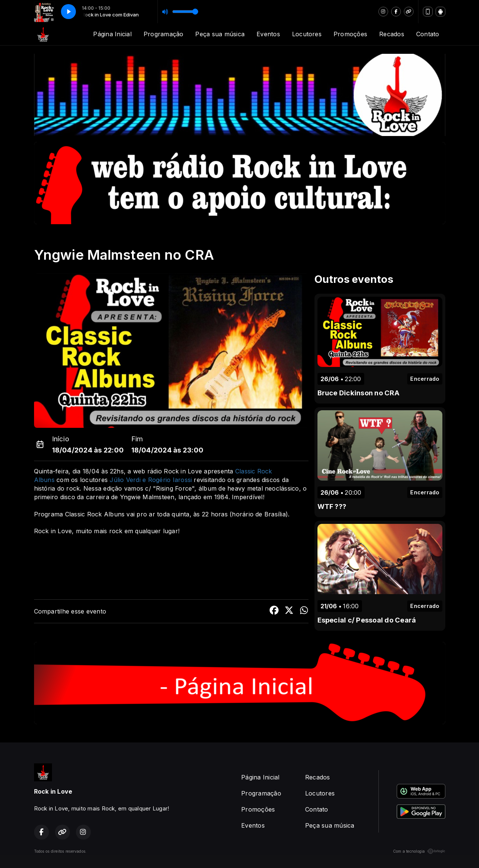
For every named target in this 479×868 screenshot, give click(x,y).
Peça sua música (220, 34)
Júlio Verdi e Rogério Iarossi (151, 480)
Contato (428, 34)
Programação (164, 34)
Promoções (350, 34)
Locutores (307, 34)
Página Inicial (112, 34)
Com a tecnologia (419, 851)
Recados (392, 34)
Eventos (268, 34)
